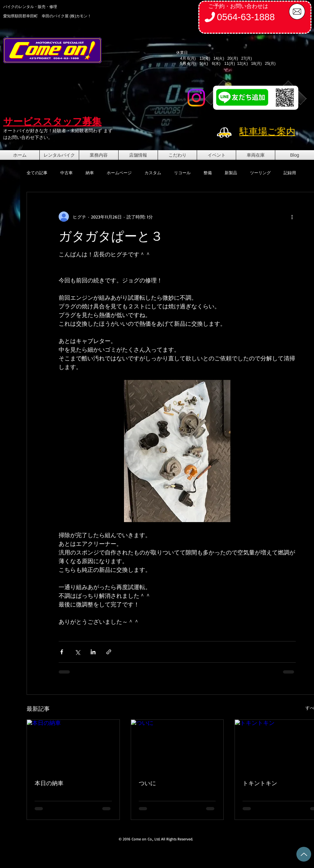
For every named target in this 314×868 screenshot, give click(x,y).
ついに (147, 783)
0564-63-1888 (246, 17)
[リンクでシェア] (109, 652)
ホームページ (119, 173)
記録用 (290, 173)
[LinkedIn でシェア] (93, 652)
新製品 (231, 173)
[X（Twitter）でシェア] (77, 652)
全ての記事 (37, 173)
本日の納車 (49, 783)
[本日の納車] (73, 746)
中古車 (66, 173)
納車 (90, 173)
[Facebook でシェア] (62, 652)
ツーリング (260, 173)
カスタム (153, 173)
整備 (208, 173)
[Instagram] (196, 98)
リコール (182, 173)
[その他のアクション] (292, 217)
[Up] (304, 854)
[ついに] (177, 746)
